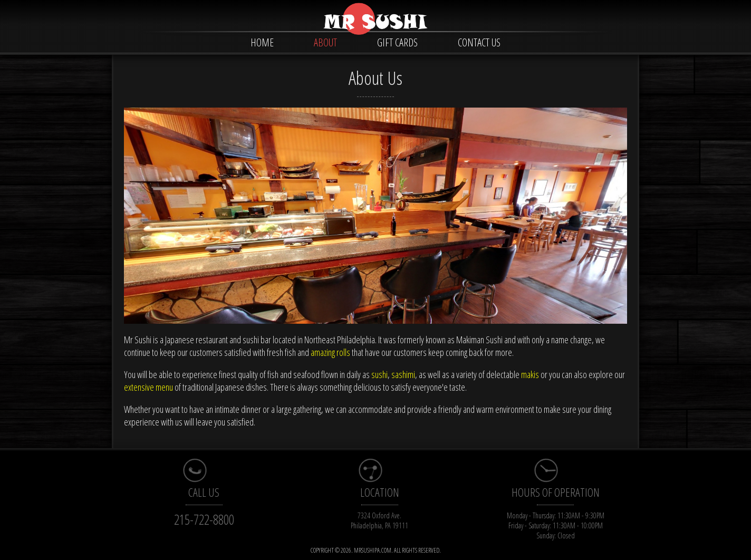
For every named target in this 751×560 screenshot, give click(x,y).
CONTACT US (479, 42)
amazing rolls (330, 352)
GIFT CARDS (397, 42)
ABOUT (325, 42)
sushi (379, 374)
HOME (262, 42)
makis (530, 374)
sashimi (403, 374)
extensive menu (148, 387)
